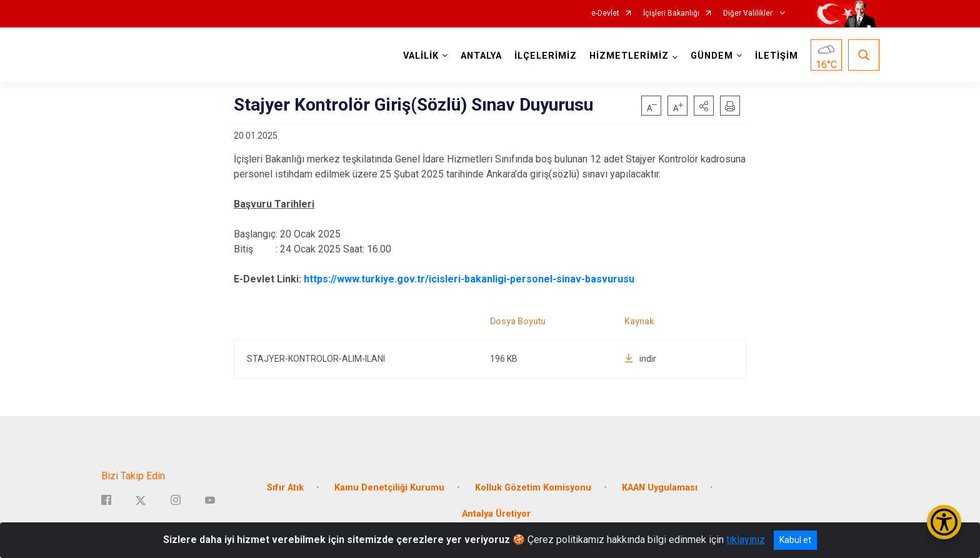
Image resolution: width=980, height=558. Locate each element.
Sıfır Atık (285, 486)
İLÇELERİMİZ (546, 56)
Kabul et (795, 540)
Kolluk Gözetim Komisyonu (533, 486)
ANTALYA (481, 56)
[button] (704, 106)
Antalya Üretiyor (496, 513)
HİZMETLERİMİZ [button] (629, 56)
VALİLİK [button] (421, 56)
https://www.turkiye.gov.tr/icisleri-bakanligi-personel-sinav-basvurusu (469, 279)
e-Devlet (605, 13)
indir (640, 359)
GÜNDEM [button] (712, 56)
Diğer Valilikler (749, 13)
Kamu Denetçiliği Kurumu (389, 486)
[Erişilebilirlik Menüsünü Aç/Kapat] (944, 522)
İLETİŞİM (777, 56)
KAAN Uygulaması (660, 486)
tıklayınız (746, 540)
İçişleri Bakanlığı (671, 13)
